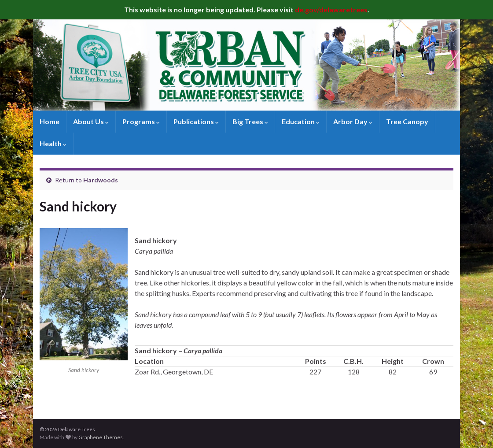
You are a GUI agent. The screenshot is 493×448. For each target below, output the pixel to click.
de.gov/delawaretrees (331, 9)
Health (53, 143)
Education (301, 121)
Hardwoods (101, 180)
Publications (196, 121)
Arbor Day (353, 121)
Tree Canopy (407, 121)
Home (50, 121)
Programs (141, 121)
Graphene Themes (101, 437)
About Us (91, 121)
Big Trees (250, 121)
